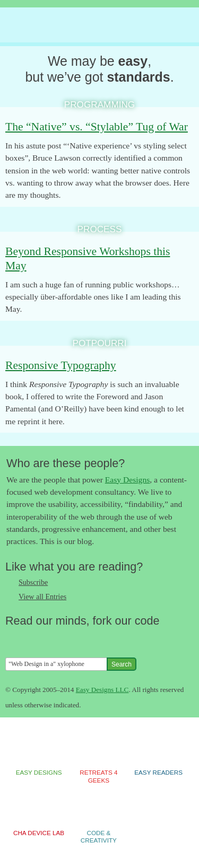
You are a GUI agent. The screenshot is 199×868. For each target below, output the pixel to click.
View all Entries (42, 597)
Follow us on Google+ (56, 639)
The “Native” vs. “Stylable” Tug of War (97, 127)
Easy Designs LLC (102, 690)
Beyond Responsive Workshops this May (88, 258)
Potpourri (100, 343)
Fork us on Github (77, 639)
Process (100, 229)
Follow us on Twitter (13, 639)
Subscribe (33, 582)
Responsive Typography (61, 365)
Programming (99, 104)
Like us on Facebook (34, 639)
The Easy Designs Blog (93, 25)
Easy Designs (127, 480)
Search (122, 664)
